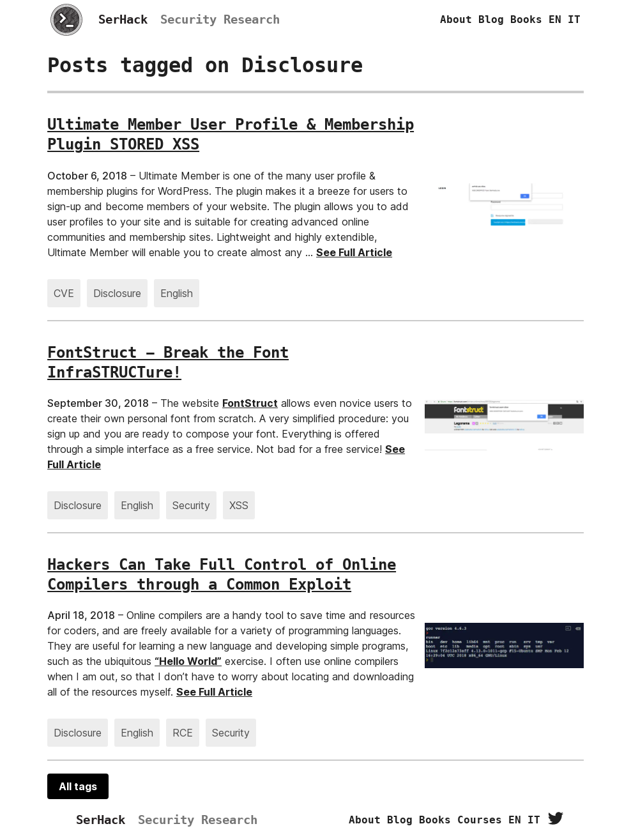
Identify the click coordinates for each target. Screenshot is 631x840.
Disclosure (117, 293)
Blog (491, 19)
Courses (480, 820)
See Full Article (354, 252)
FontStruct (250, 403)
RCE (183, 733)
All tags (78, 786)
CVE (64, 293)
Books (526, 19)
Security (191, 505)
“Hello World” (188, 661)
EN (555, 19)
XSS (239, 505)
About (456, 19)
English (177, 293)
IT (574, 19)
